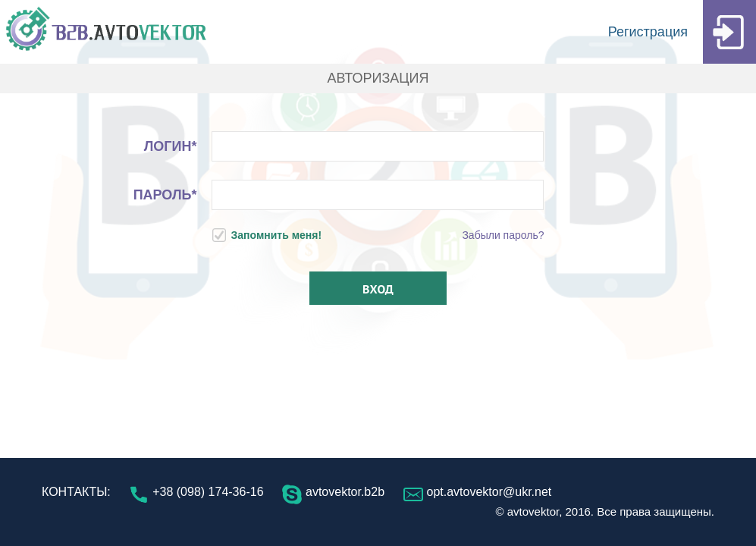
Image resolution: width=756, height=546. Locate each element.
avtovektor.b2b (333, 492)
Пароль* (165, 195)
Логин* (171, 146)
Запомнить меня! (267, 235)
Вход (378, 289)
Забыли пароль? (503, 235)
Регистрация (682, 32)
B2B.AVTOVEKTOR (106, 32)
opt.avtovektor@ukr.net (478, 492)
